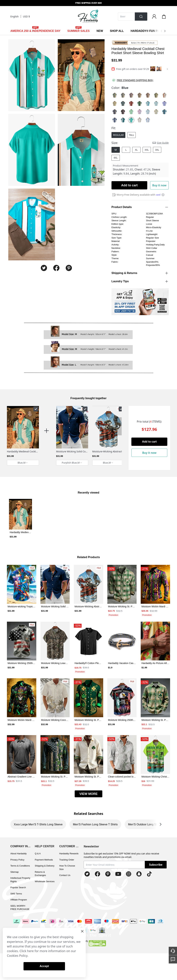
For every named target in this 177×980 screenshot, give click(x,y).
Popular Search (18, 887)
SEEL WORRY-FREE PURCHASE (20, 908)
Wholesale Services (45, 881)
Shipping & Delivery (45, 866)
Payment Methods (44, 860)
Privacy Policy (17, 860)
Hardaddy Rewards (69, 854)
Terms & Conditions (20, 866)
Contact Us (65, 875)
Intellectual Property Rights (20, 880)
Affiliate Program (19, 900)
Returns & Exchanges (40, 874)
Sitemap (15, 872)
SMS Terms (16, 894)
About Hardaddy (18, 854)
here (31, 951)
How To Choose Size (67, 867)
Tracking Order (67, 860)
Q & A (38, 854)
